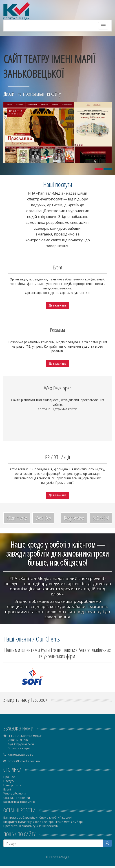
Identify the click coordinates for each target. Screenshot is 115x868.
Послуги (9, 781)
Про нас (9, 777)
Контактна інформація (19, 802)
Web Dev (43, 518)
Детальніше (57, 305)
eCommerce (17, 518)
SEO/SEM (101, 518)
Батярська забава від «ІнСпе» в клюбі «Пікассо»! (38, 817)
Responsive (74, 518)
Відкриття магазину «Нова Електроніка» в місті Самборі (43, 822)
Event (7, 789)
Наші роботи (12, 785)
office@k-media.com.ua (24, 761)
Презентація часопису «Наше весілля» (31, 826)
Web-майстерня (15, 793)
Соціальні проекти (17, 798)
